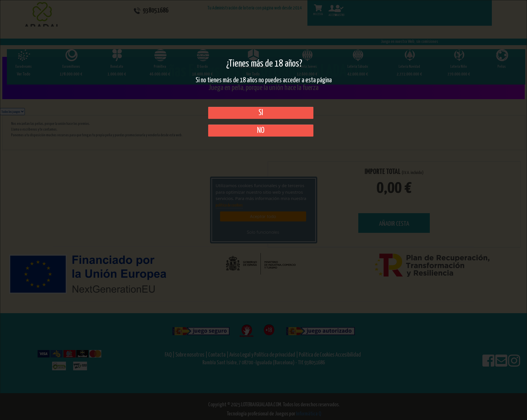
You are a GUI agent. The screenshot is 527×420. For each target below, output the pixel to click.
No (261, 131)
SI (261, 113)
